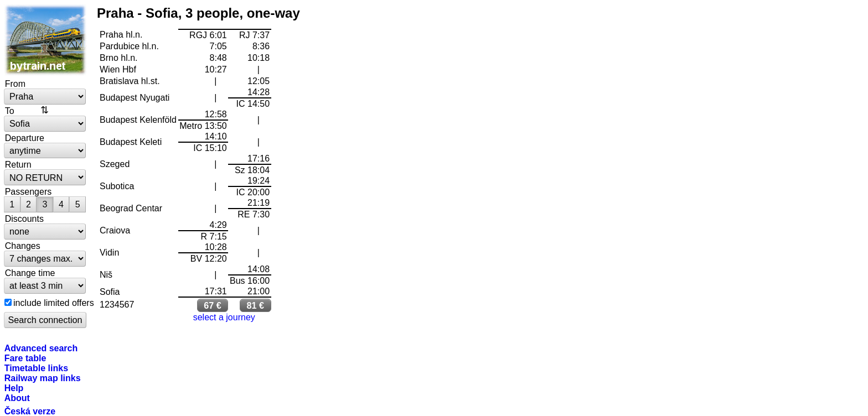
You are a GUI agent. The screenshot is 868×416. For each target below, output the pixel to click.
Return (18, 164)
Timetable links (36, 368)
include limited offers (54, 303)
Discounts (24, 219)
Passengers (29, 191)
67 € (213, 305)
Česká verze (30, 411)
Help (14, 388)
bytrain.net (45, 40)
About (17, 398)
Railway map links (43, 378)
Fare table (25, 358)
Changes (23, 246)
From (15, 84)
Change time (30, 273)
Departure (25, 138)
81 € (256, 305)
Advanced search (41, 348)
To (10, 111)
